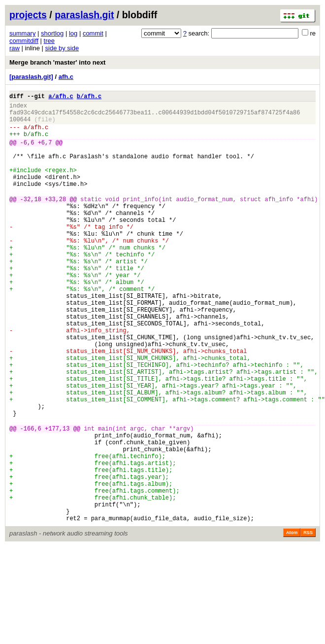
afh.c (66, 77)
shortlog (52, 33)
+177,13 (57, 499)
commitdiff (24, 41)
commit (93, 33)
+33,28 (55, 221)
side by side (62, 48)
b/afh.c (89, 97)
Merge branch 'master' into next (57, 62)
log (73, 33)
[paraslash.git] (31, 77)
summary (22, 33)
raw (15, 48)
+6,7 (45, 153)
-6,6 (27, 153)
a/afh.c (61, 97)
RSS (308, 623)
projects (28, 15)
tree (49, 41)
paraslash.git (84, 15)
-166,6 (31, 499)
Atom (292, 623)
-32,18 (31, 221)
